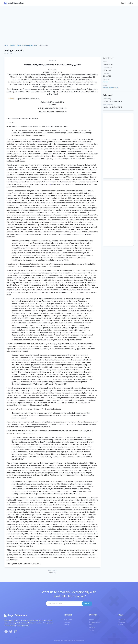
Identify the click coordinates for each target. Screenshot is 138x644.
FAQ (91, 625)
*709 (40, 142)
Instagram (121, 622)
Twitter (120, 625)
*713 (70, 333)
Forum (67, 625)
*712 (34, 280)
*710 (49, 184)
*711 (73, 227)
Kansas (19, 45)
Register (131, 3)
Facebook (121, 619)
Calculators (69, 619)
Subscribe (87, 603)
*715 (13, 445)
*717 (86, 536)
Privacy (92, 627)
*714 (8, 388)
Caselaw (13, 45)
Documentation (95, 622)
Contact (92, 619)
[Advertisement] (69, 29)
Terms (92, 630)
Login (123, 3)
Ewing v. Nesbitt (14, 50)
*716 (8, 498)
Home (6, 45)
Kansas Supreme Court (30, 45)
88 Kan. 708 (8, 53)
